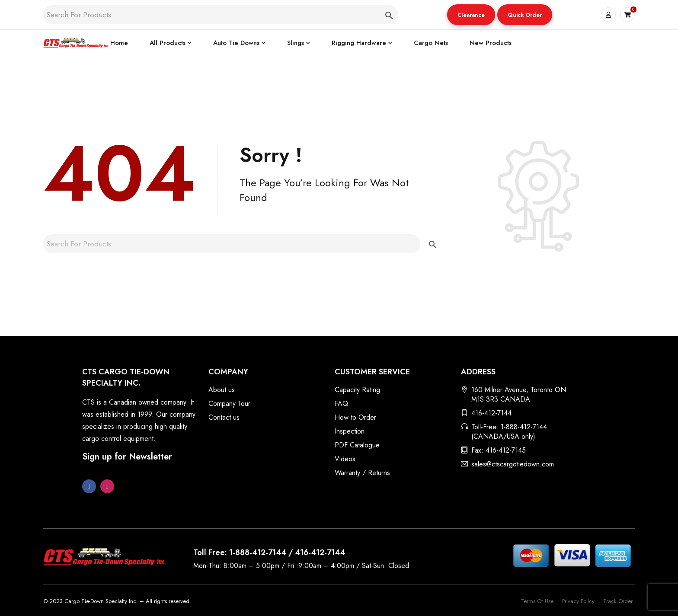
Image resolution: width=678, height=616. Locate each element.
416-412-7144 (491, 413)
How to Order (355, 417)
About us (222, 390)
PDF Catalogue (357, 445)
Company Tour (229, 404)
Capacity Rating (357, 390)
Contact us (224, 417)
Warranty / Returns (362, 473)
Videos (345, 459)
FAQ (341, 404)
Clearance (471, 15)
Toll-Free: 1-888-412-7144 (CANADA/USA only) (509, 432)
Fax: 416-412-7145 (499, 450)
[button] (471, 15)
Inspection (350, 431)
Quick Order (525, 15)
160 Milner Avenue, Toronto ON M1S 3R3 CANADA (519, 394)
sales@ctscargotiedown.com (513, 464)
